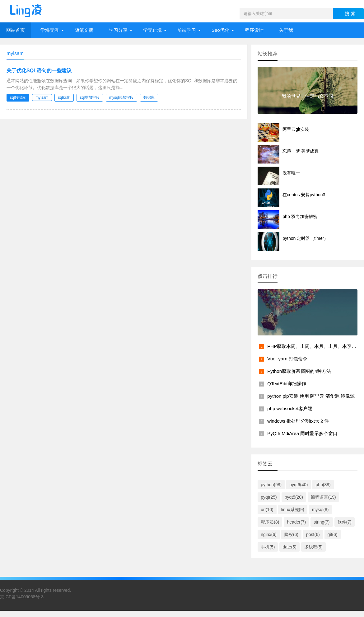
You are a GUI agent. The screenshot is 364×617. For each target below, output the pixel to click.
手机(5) (268, 547)
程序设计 (254, 30)
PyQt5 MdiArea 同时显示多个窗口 (302, 433)
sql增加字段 (90, 97)
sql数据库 (18, 97)
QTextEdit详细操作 (287, 384)
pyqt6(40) (299, 485)
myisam (42, 97)
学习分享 (118, 30)
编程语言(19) (323, 497)
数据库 (149, 97)
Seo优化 (220, 30)
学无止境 (152, 30)
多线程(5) (313, 547)
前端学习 (187, 30)
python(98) (271, 485)
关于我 (286, 30)
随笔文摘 (84, 30)
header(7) (296, 522)
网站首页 (16, 30)
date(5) (289, 547)
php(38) (323, 485)
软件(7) (345, 522)
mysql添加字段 (121, 97)
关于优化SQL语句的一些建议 (39, 71)
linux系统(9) (293, 510)
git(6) (333, 534)
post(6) (313, 534)
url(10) (267, 510)
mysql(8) (320, 510)
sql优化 (64, 97)
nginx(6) (269, 534)
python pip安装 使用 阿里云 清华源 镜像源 (311, 396)
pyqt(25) (269, 497)
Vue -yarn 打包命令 (287, 359)
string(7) (322, 522)
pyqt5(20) (294, 497)
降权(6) (291, 534)
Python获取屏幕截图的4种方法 (299, 371)
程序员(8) (270, 522)
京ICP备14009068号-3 (22, 597)
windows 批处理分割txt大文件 (298, 421)
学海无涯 (50, 30)
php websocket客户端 (290, 408)
